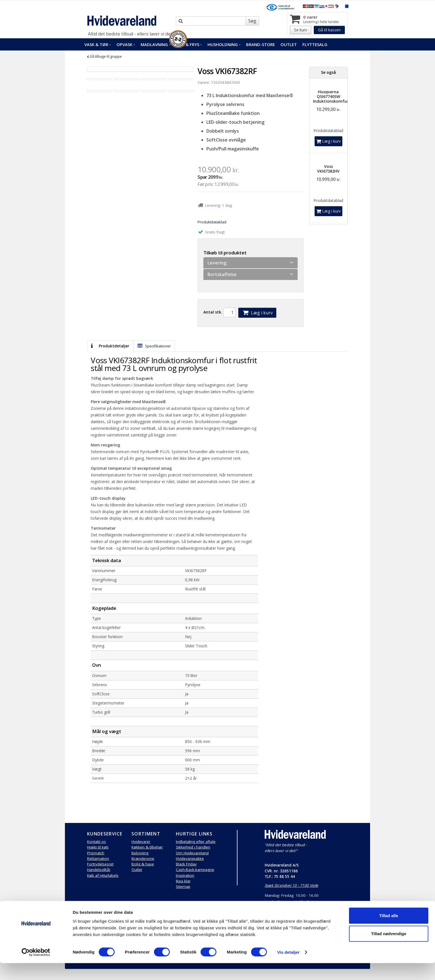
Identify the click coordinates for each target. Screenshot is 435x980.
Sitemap (183, 886)
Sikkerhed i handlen (193, 847)
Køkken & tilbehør (147, 847)
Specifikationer (154, 346)
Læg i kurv (257, 313)
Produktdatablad (212, 222)
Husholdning (224, 44)
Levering (251, 263)
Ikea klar (183, 881)
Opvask (126, 44)
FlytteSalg (315, 44)
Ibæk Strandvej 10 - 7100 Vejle (291, 885)
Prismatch (96, 853)
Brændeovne (143, 858)
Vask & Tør (98, 44)
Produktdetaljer (110, 346)
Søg (252, 21)
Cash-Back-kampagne (195, 870)
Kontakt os (97, 842)
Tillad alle (389, 932)
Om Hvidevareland (192, 853)
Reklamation (98, 858)
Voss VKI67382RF (227, 71)
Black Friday (186, 864)
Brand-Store (261, 44)
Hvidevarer (141, 842)
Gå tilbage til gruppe (104, 56)
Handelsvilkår (99, 870)
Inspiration (185, 875)
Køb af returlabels (103, 875)
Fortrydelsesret (100, 864)
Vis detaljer (288, 969)
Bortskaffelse (251, 274)
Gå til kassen (329, 30)
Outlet (289, 44)
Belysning (140, 853)
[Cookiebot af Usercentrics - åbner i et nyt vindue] (36, 969)
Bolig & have (143, 864)
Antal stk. (213, 312)
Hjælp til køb (98, 847)
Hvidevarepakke (190, 858)
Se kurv (301, 30)
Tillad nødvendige (389, 950)
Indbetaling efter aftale (196, 842)
